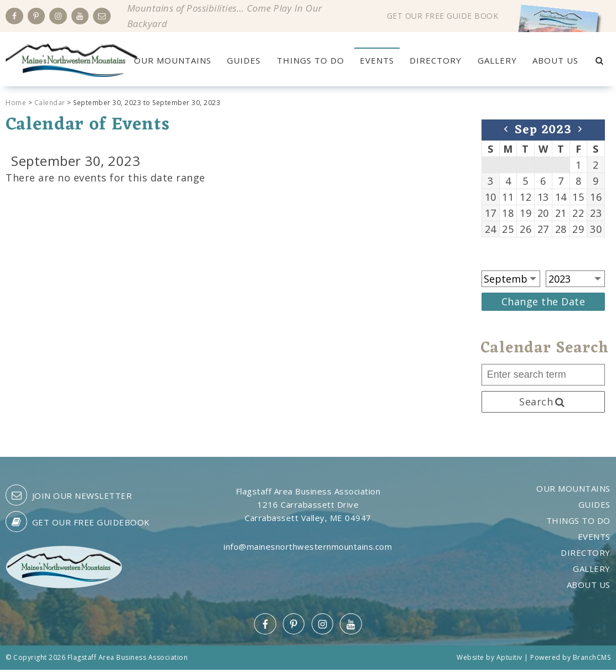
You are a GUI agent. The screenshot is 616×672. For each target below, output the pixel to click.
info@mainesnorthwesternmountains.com (308, 549)
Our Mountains (173, 60)
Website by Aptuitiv (490, 660)
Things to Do (310, 60)
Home (16, 104)
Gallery (497, 60)
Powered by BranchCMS (570, 660)
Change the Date (543, 303)
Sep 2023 (543, 132)
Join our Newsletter (69, 497)
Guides (244, 60)
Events (377, 60)
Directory (436, 60)
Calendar (50, 104)
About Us (555, 60)
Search (543, 403)
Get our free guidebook (78, 524)
